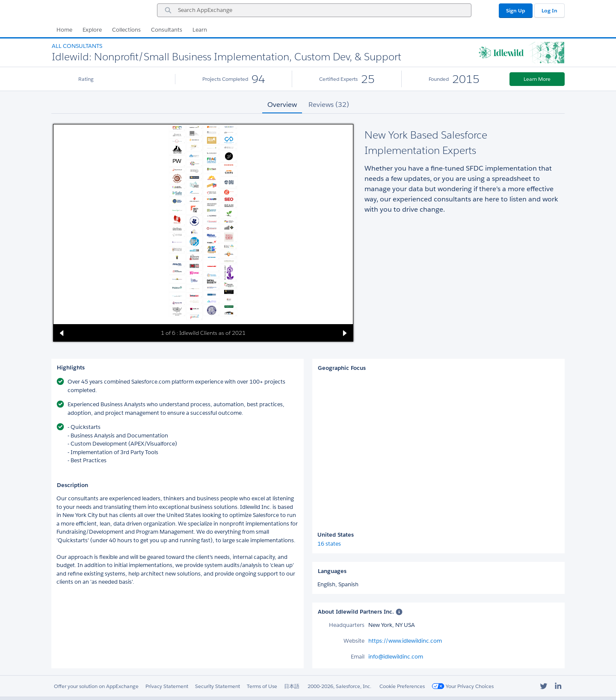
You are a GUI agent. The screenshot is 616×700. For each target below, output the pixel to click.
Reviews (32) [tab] (329, 105)
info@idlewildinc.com (396, 657)
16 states (329, 544)
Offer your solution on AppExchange (96, 686)
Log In (549, 10)
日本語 (292, 686)
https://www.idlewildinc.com (405, 641)
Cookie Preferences (402, 686)
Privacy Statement (167, 686)
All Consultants (77, 46)
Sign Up (516, 10)
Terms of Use (262, 686)
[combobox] (314, 10)
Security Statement (218, 686)
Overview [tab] (282, 105)
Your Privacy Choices (463, 686)
